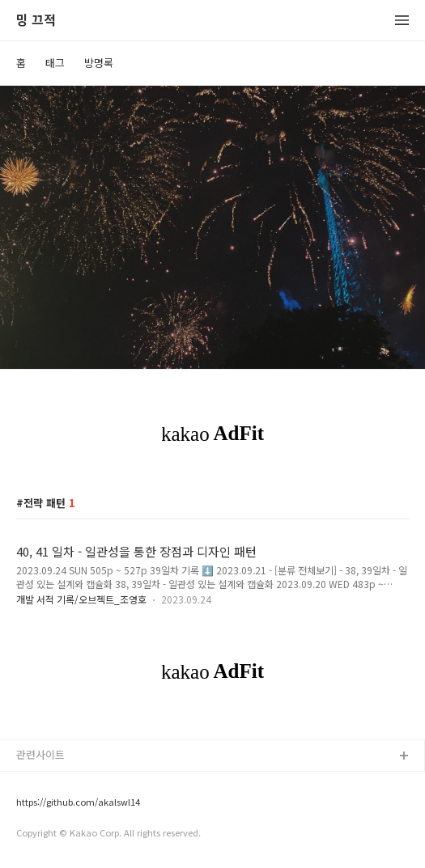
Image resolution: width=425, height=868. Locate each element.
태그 (55, 63)
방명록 (99, 63)
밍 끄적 (36, 21)
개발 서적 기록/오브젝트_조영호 (81, 599)
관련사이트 (40, 754)
